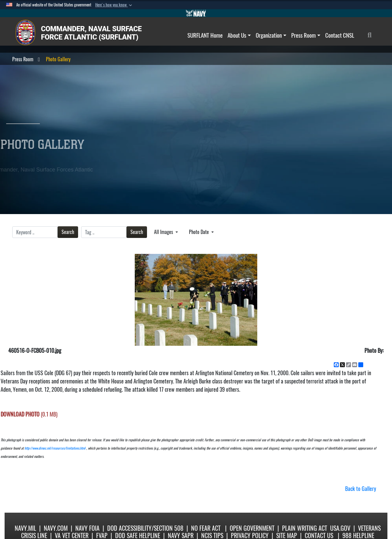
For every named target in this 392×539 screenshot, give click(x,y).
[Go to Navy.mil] (196, 13)
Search (68, 232)
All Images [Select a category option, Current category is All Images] (164, 232)
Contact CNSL (340, 35)
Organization (271, 35)
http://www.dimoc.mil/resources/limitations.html (55, 448)
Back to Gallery (361, 489)
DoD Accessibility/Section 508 (145, 528)
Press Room (306, 35)
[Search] (373, 35)
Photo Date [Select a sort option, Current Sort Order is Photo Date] (200, 232)
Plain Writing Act (305, 528)
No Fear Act (206, 528)
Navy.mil (25, 528)
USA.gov (340, 528)
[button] (114, 5)
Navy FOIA (87, 528)
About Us (239, 35)
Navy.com (56, 528)
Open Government (252, 528)
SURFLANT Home (205, 35)
